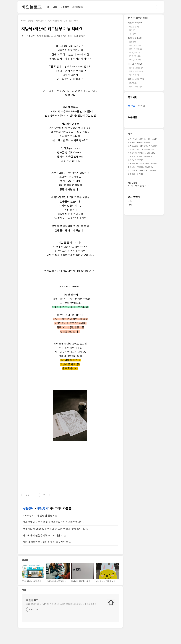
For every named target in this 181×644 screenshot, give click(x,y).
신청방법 (131, 149)
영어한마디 (139, 160)
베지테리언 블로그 (140, 186)
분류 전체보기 (138, 18)
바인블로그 (32, 7)
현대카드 (140, 167)
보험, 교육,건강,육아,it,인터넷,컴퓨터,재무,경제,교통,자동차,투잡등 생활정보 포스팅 (61, 604)
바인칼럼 (134, 27)
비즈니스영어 (136, 87)
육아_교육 (134, 52)
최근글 (132, 106)
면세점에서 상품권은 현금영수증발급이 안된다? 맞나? (52, 522)
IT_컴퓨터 (135, 56)
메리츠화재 (153, 146)
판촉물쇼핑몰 (133, 146)
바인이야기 (136, 23)
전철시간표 (143, 171)
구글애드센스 (136, 71)
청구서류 (140, 174)
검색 (155, 7)
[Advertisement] (70, 467)
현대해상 (142, 153)
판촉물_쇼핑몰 (136, 68)
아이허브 (134, 75)
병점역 (131, 160)
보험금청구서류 (148, 149)
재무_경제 (42, 508)
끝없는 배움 (136, 79)
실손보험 (154, 163)
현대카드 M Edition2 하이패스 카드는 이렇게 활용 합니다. (54, 529)
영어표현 (144, 146)
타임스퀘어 (132, 153)
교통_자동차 (136, 49)
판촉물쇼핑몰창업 (144, 142)
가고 (133, 34)
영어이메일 (132, 139)
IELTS (133, 83)
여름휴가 (131, 156)
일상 (55, 7)
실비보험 (131, 167)
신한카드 (142, 139)
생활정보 (65, 7)
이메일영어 (148, 156)
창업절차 (131, 174)
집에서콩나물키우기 (136, 163)
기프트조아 (132, 171)
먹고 (132, 30)
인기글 (142, 106)
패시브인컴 (78, 7)
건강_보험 (135, 45)
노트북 (139, 156)
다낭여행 (149, 167)
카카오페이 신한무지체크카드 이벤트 (43, 535)
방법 (138, 149)
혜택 (147, 163)
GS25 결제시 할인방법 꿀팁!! (38, 516)
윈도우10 (151, 153)
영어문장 (131, 142)
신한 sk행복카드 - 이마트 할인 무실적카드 (45, 542)
